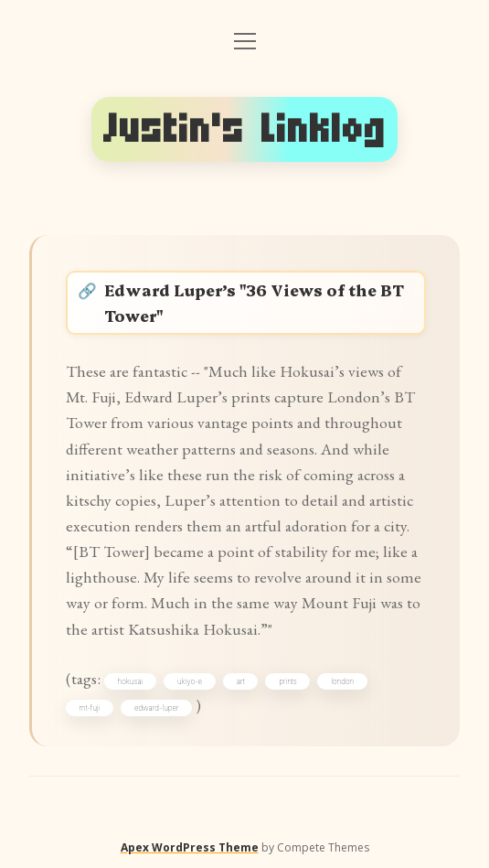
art (241, 681)
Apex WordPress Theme (190, 847)
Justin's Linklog (245, 129)
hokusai (131, 681)
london (342, 681)
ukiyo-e (190, 681)
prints (287, 681)
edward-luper (157, 708)
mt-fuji (90, 708)
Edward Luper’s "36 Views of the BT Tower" (254, 302)
